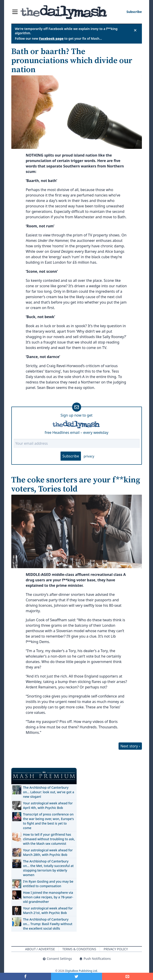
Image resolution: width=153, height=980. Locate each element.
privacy (89, 456)
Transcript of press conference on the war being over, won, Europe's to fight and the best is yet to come (49, 821)
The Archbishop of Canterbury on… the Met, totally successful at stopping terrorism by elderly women (48, 868)
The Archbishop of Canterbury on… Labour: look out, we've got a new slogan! (49, 792)
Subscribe (71, 456)
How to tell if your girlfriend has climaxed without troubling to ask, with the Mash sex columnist (49, 839)
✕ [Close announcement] (135, 30)
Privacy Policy (116, 949)
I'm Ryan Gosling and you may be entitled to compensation (48, 884)
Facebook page (51, 38)
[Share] (127, 976)
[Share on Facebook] (25, 976)
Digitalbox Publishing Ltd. (81, 971)
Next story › (130, 746)
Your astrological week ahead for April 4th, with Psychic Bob (48, 805)
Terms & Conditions (79, 949)
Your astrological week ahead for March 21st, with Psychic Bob (48, 910)
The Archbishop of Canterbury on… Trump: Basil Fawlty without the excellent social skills (48, 924)
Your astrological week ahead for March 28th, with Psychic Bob (48, 852)
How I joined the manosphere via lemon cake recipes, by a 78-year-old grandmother (48, 897)
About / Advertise (40, 949)
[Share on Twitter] (76, 976)
